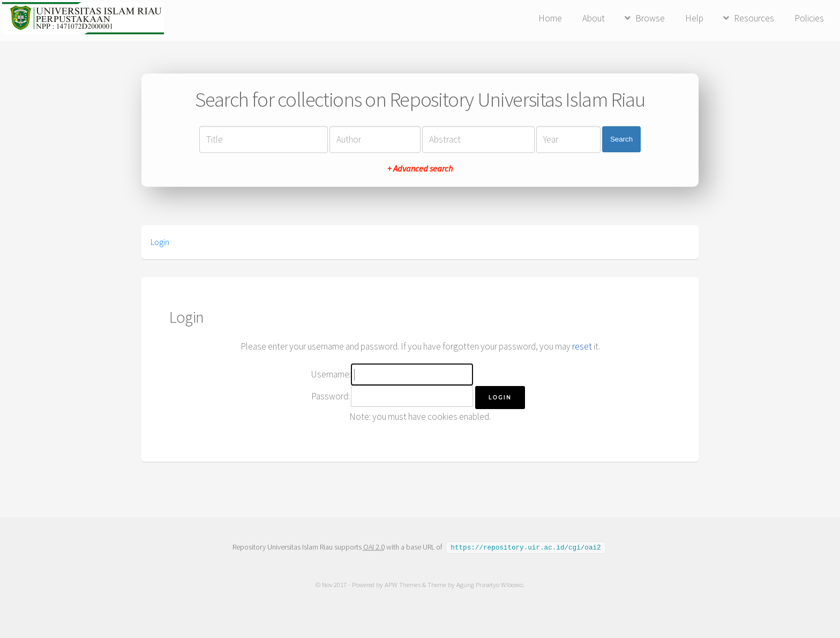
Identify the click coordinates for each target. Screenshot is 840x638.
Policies (809, 18)
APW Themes (403, 584)
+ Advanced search (420, 168)
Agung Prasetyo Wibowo (490, 584)
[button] (500, 398)
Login (160, 242)
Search (621, 139)
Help (694, 18)
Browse (650, 18)
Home (550, 18)
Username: (331, 374)
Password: (331, 396)
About (594, 18)
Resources (754, 18)
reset (582, 346)
